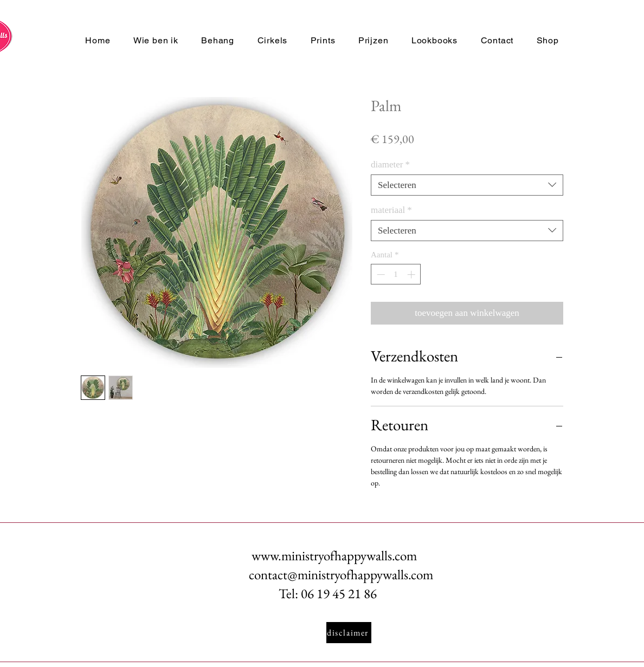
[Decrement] (380, 274)
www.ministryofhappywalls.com (334, 555)
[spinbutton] (396, 274)
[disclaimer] (349, 633)
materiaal (391, 210)
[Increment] (412, 274)
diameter (390, 164)
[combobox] (467, 185)
